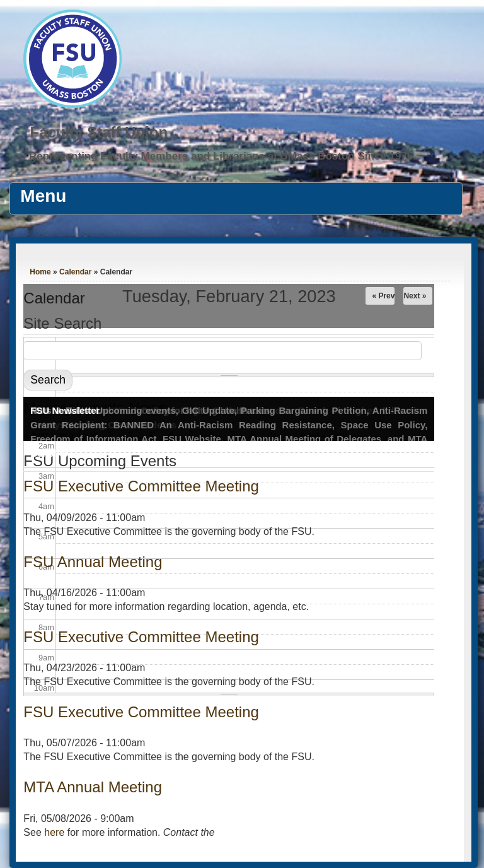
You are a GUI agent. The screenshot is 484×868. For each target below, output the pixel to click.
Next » (415, 296)
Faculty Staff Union (99, 132)
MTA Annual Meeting (93, 787)
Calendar (75, 272)
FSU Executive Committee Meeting (141, 486)
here (54, 832)
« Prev (383, 296)
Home (40, 272)
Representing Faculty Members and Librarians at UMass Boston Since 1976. (222, 156)
